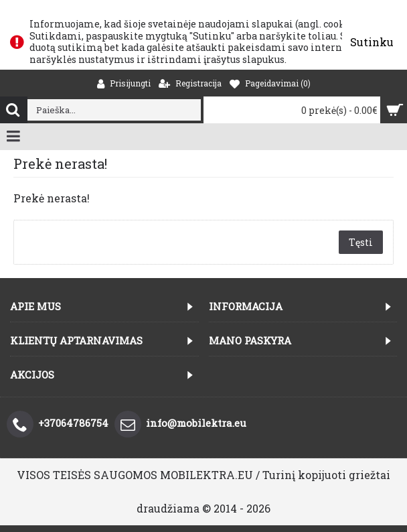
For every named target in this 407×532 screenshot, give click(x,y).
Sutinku (372, 42)
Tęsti (361, 242)
